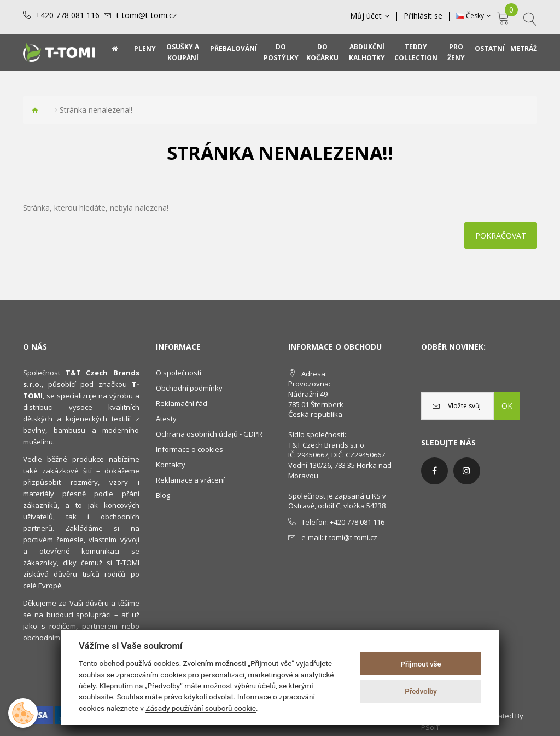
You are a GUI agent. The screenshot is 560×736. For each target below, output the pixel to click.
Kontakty (171, 465)
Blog (163, 495)
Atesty (166, 419)
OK (507, 406)
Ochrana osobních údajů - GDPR (209, 434)
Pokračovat (501, 236)
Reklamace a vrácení (190, 480)
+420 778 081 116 (68, 15)
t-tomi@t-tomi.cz (147, 15)
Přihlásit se (423, 16)
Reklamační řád (182, 403)
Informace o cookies (189, 449)
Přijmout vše (421, 664)
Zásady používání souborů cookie (201, 708)
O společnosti (179, 373)
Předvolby (421, 691)
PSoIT (430, 727)
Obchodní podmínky (189, 388)
